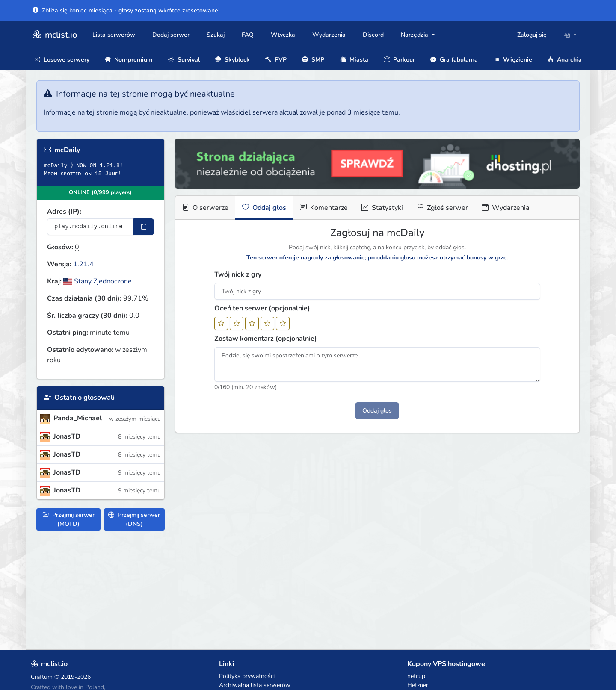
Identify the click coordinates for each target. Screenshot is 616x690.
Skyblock (232, 60)
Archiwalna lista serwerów (255, 685)
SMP (313, 60)
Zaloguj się (532, 35)
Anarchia (565, 60)
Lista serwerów (114, 35)
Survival (184, 60)
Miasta (354, 60)
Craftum (42, 677)
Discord (373, 35)
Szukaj (216, 35)
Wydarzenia (329, 35)
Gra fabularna (454, 60)
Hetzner (418, 685)
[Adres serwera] (90, 227)
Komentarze (324, 208)
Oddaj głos (264, 208)
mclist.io (54, 35)
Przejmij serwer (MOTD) (69, 519)
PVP (276, 60)
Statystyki (382, 208)
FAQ (248, 35)
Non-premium (129, 60)
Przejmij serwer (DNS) (134, 519)
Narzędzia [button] (415, 35)
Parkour (399, 60)
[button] (570, 35)
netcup (416, 676)
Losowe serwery (62, 60)
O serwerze (205, 208)
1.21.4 (83, 264)
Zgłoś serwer (442, 208)
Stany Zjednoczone (98, 281)
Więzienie (513, 60)
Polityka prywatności (247, 676)
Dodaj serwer (171, 35)
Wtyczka (283, 35)
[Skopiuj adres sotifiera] (144, 227)
